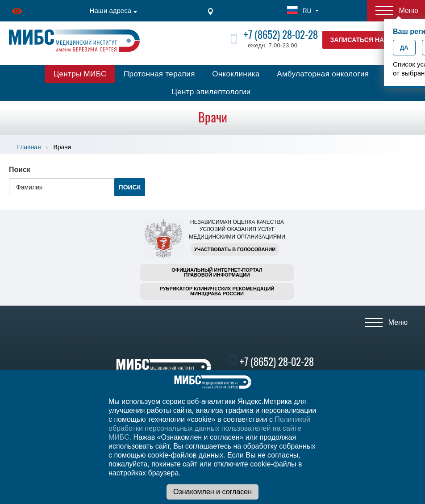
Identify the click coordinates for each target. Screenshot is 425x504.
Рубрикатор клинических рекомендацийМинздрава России (217, 291)
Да (404, 48)
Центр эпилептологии (211, 92)
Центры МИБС (80, 74)
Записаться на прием (369, 40)
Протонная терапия (159, 74)
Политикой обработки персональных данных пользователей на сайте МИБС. (209, 428)
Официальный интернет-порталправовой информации (217, 272)
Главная (29, 147)
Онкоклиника (236, 74)
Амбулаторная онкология (323, 74)
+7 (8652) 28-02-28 (281, 35)
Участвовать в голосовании (235, 249)
